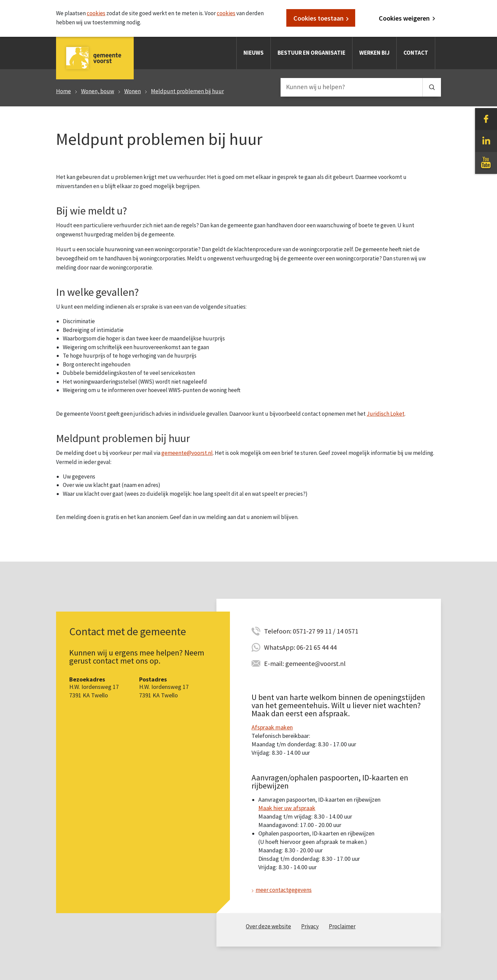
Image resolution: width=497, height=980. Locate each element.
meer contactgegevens (284, 890)
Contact (416, 53)
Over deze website (268, 926)
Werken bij (374, 53)
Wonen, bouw (98, 91)
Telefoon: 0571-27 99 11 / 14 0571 (311, 631)
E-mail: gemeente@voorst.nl (305, 663)
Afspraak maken (272, 727)
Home (63, 91)
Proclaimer (342, 926)
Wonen (133, 91)
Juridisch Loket (386, 414)
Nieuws (254, 53)
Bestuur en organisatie (311, 53)
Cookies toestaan (319, 18)
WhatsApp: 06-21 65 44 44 (300, 647)
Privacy (310, 926)
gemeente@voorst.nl (187, 453)
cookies (96, 13)
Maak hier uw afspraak (287, 808)
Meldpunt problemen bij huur (187, 91)
